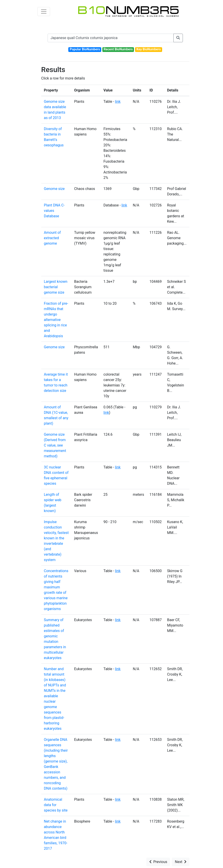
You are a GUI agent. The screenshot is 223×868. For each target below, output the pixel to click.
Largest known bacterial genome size (56, 287)
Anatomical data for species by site (56, 805)
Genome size (54, 189)
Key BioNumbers (149, 49)
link (118, 102)
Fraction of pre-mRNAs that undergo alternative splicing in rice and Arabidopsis (56, 320)
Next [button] (180, 862)
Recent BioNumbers (118, 49)
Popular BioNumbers (85, 49)
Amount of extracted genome (52, 238)
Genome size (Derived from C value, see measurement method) (55, 445)
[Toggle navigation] (44, 12)
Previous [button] (158, 862)
